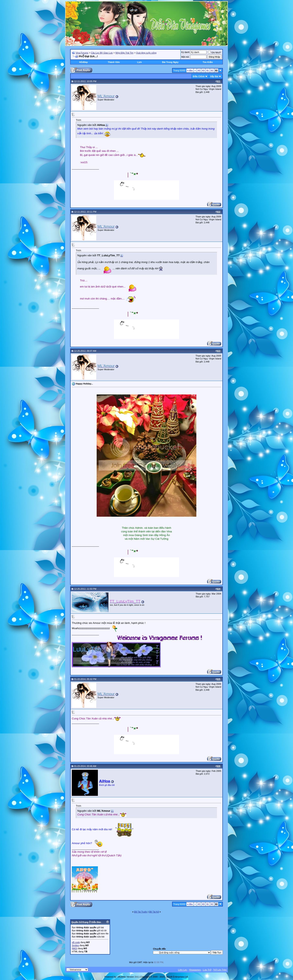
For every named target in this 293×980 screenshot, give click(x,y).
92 (212, 70)
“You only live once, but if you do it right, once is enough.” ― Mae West (137, 605)
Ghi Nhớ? (214, 53)
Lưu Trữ (207, 970)
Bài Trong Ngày (170, 62)
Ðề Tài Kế (154, 912)
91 (208, 70)
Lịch (139, 62)
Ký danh (185, 52)
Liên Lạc (183, 970)
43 (199, 70)
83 (203, 70)
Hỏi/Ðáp (83, 62)
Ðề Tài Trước (141, 912)
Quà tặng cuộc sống (146, 53)
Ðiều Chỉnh (199, 76)
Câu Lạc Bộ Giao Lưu (102, 53)
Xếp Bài (214, 76)
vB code (76, 942)
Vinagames (195, 970)
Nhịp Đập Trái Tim (124, 53)
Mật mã (185, 57)
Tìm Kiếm (208, 62)
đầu (190, 70)
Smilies (75, 945)
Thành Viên (114, 62)
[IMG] (75, 948)
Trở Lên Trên (220, 970)
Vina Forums (82, 53)
